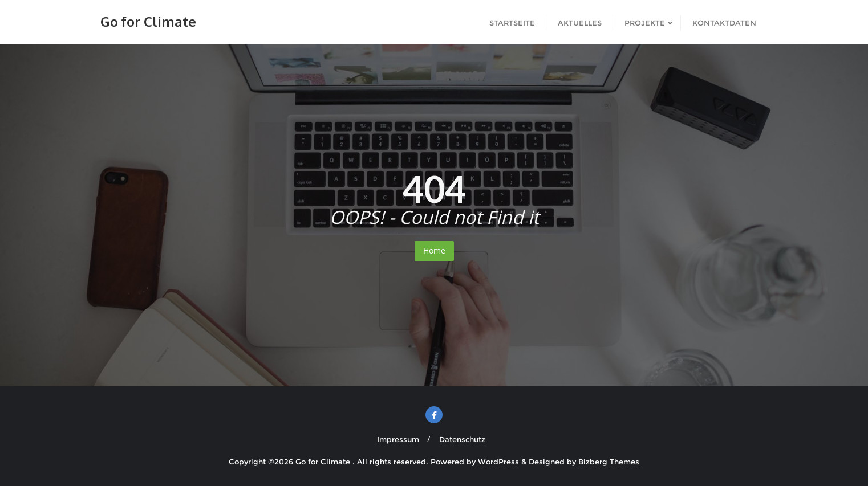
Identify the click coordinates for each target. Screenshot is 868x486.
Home (434, 250)
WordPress (498, 462)
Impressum (398, 439)
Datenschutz (462, 439)
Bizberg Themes (609, 462)
